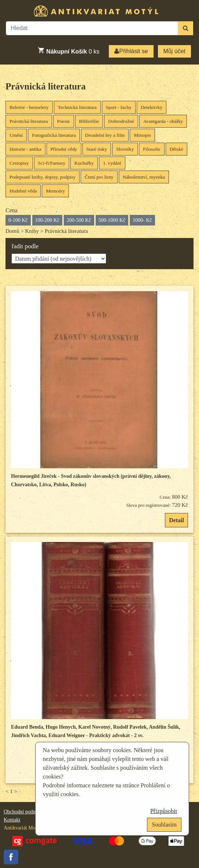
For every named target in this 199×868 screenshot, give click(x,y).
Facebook (11, 857)
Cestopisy (19, 163)
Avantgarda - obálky (163, 121)
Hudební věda (23, 191)
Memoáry (55, 191)
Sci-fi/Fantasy (52, 163)
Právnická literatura (46, 86)
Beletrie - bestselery (29, 107)
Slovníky (125, 149)
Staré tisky (97, 149)
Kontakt (12, 820)
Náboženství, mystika (144, 177)
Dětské (176, 149)
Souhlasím (164, 825)
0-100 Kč (18, 220)
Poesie (64, 121)
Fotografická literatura (54, 135)
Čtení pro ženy (99, 177)
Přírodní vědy (64, 149)
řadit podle (25, 246)
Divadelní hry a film (105, 135)
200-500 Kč (79, 220)
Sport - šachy (119, 107)
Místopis (142, 135)
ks (68, 51)
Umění (16, 135)
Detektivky (152, 107)
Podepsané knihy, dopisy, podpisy (43, 177)
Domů (12, 231)
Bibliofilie (89, 121)
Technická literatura (77, 107)
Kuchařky (84, 163)
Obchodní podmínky (25, 812)
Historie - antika (25, 149)
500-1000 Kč (112, 220)
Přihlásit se (131, 51)
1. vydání (112, 163)
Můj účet (174, 51)
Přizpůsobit (164, 811)
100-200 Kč (47, 220)
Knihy (32, 231)
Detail (176, 520)
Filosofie (152, 149)
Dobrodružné (121, 121)
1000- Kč (142, 220)
